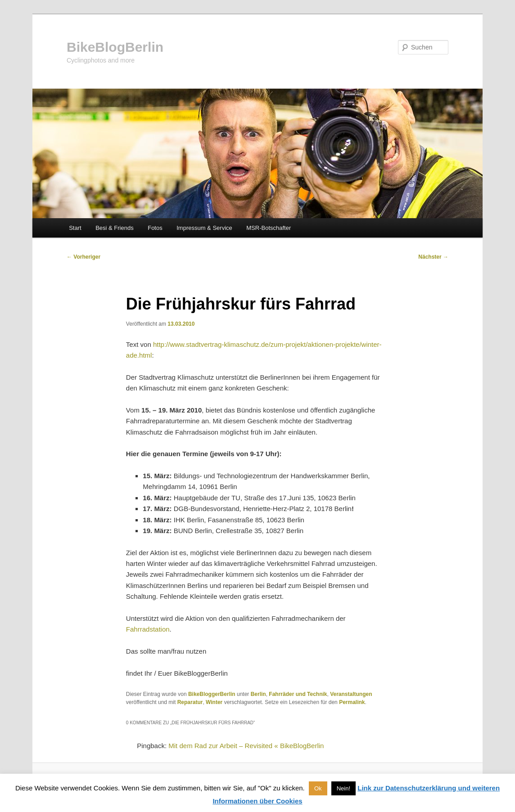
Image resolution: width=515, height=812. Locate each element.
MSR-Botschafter (269, 228)
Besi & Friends (115, 228)
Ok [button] (318, 788)
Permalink (352, 702)
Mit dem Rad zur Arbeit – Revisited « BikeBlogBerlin (246, 746)
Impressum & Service (204, 228)
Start (75, 228)
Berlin (258, 694)
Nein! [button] (343, 788)
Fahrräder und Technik (298, 694)
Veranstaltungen (351, 694)
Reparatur (190, 702)
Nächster (433, 257)
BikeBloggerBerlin (212, 694)
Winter (214, 702)
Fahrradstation (148, 629)
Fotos (155, 228)
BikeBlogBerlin (115, 47)
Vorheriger (84, 257)
